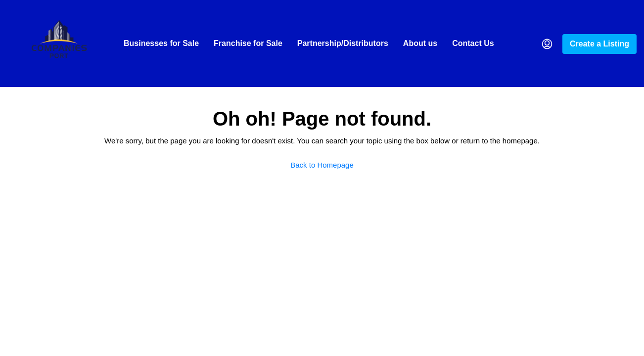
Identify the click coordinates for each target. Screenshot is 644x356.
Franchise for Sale (248, 43)
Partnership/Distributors (343, 43)
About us (420, 43)
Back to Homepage (322, 165)
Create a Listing (599, 44)
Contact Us (473, 43)
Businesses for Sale (161, 43)
